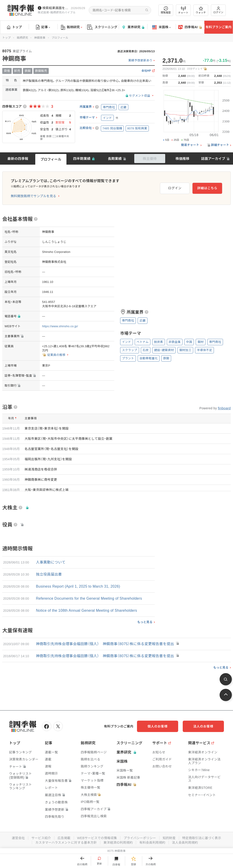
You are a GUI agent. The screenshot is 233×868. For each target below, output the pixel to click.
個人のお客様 (158, 726)
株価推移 (182, 159)
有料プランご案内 (218, 27)
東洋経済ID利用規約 (118, 843)
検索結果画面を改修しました (56, 8)
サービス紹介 (41, 838)
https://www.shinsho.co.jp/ (60, 326)
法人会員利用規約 (185, 843)
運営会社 (18, 838)
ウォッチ (201, 10)
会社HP (146, 71)
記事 (43, 27)
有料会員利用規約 (152, 843)
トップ (14, 27)
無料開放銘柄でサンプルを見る (33, 196)
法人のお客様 (203, 726)
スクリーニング (102, 27)
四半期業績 (82, 159)
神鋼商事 (40, 38)
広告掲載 (64, 838)
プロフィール (51, 159)
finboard (224, 408)
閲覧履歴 (166, 10)
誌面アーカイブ (213, 159)
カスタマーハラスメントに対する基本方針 (66, 843)
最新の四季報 (18, 159)
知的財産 (169, 838)
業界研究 (133, 27)
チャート (183, 10)
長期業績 (115, 159)
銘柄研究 (72, 27)
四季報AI (190, 27)
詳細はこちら (208, 188)
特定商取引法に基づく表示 (202, 838)
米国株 (161, 27)
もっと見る (145, 622)
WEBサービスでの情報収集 (97, 838)
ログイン (218, 10)
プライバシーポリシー (140, 838)
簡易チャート (190, 145)
